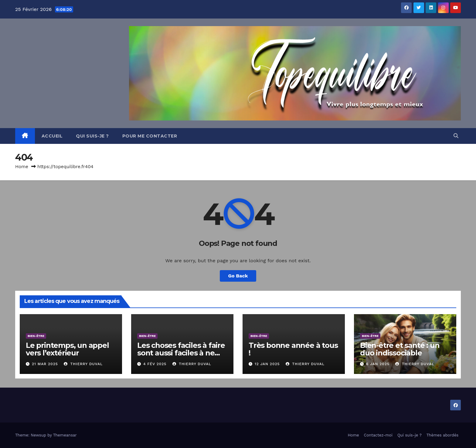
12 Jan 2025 (267, 364)
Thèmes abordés (442, 435)
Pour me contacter (150, 136)
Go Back (238, 276)
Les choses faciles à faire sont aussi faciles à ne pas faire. (181, 353)
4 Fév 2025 (155, 364)
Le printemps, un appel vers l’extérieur (67, 349)
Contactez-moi (378, 435)
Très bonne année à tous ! (293, 349)
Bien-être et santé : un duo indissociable (400, 349)
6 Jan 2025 (378, 364)
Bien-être (36, 336)
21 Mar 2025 (45, 364)
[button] (456, 136)
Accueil (52, 136)
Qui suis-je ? (92, 136)
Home (22, 167)
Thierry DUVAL (83, 364)
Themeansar (65, 435)
